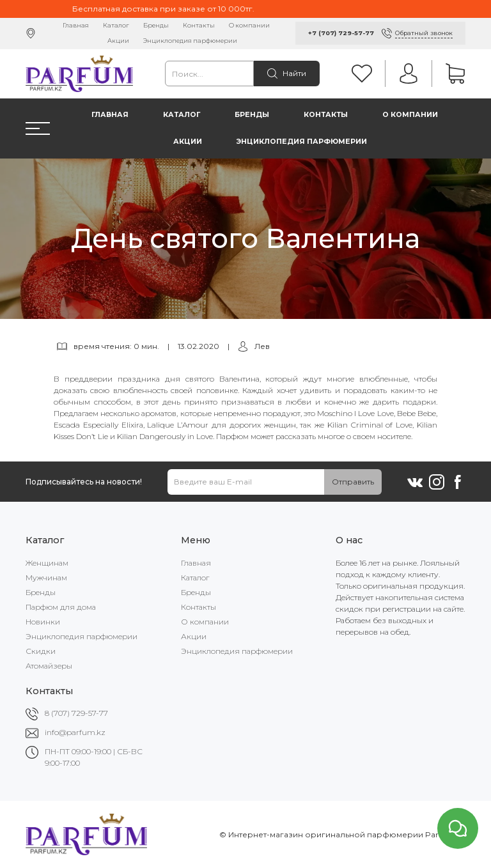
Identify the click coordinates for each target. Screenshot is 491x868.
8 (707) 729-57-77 (76, 713)
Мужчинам (46, 577)
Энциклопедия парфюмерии (190, 41)
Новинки (43, 622)
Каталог (116, 25)
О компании (249, 25)
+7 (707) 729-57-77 (341, 33)
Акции (118, 41)
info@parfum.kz (75, 732)
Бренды (156, 25)
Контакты (199, 25)
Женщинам (47, 563)
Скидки (41, 651)
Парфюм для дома (61, 607)
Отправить (353, 482)
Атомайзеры (49, 666)
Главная (76, 25)
